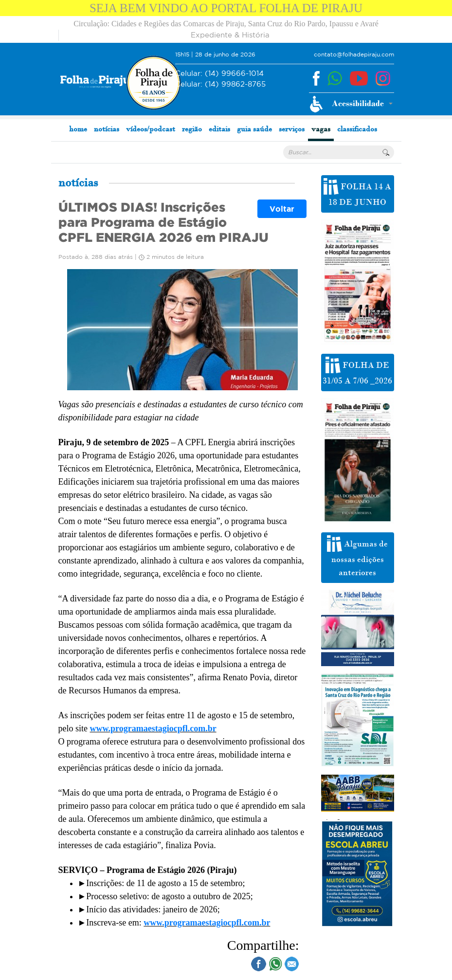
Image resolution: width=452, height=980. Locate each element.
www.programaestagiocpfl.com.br (153, 728)
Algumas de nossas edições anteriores (357, 556)
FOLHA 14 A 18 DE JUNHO (357, 193)
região (192, 129)
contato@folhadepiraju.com (354, 54)
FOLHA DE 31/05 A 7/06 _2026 (357, 371)
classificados (357, 129)
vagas (321, 129)
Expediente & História (230, 35)
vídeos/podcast (151, 129)
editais (219, 129)
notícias (107, 129)
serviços (292, 129)
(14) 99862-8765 (220, 84)
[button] (351, 104)
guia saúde (254, 129)
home (78, 129)
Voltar (282, 209)
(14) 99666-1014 (219, 74)
